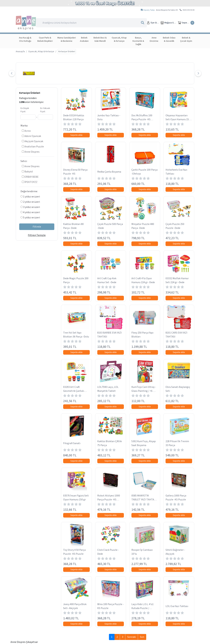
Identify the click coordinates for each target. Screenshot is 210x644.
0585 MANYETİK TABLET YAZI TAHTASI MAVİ (144, 498)
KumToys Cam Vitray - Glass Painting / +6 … (144, 389)
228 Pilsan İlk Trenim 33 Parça (177, 443)
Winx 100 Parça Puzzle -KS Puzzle (110, 606)
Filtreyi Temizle (37, 235)
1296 (22, 102)
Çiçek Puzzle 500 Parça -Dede (110, 226)
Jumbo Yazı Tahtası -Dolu (109, 117)
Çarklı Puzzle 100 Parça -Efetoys (144, 172)
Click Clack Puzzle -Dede (108, 552)
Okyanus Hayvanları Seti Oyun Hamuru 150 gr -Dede (178, 118)
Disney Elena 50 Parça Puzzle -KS (75, 172)
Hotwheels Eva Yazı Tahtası (176, 172)
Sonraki (132, 637)
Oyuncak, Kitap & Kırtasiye (41, 52)
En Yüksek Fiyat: (45, 110)
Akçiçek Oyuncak (32, 141)
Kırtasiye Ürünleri (30, 93)
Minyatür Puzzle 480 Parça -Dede (143, 226)
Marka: (24, 126)
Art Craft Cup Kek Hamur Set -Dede (107, 280)
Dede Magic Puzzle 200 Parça (76, 280)
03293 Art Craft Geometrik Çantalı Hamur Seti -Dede (74, 389)
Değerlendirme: (29, 191)
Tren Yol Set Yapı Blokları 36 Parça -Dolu (76, 335)
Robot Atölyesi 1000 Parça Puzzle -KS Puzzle (109, 498)
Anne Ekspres (31, 152)
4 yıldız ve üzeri (30, 212)
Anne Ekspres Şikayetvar (24, 642)
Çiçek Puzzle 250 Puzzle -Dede (175, 226)
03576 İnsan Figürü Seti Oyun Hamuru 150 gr (76, 498)
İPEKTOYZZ (30, 182)
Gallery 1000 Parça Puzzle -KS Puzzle (176, 498)
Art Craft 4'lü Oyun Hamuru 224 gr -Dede (143, 280)
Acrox (26, 131)
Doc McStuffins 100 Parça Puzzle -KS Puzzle (142, 118)
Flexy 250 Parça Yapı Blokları (142, 335)
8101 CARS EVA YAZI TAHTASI (176, 335)
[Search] (91, 23)
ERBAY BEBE (30, 177)
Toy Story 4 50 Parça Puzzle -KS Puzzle (74, 552)
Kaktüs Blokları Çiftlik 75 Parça (110, 443)
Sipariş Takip (148, 10)
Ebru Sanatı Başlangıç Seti (178, 389)
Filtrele (37, 227)
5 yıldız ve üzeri (30, 218)
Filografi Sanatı (72, 443)
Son (142, 637)
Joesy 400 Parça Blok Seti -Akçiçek (75, 606)
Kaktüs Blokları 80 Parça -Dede (73, 226)
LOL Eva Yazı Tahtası (177, 606)
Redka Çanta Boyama (109, 172)
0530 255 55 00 (187, 10)
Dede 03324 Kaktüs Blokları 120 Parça (74, 117)
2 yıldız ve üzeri (30, 202)
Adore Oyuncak (31, 136)
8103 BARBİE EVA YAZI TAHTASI (110, 335)
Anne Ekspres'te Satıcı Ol (167, 10)
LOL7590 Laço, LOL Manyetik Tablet (108, 389)
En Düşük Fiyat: (25, 110)
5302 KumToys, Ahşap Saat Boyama (144, 443)
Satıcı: (24, 161)
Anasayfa (20, 52)
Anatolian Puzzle (33, 147)
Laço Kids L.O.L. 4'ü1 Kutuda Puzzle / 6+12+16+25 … (142, 606)
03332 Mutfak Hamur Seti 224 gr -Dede (177, 280)
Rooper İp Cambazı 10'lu (142, 552)
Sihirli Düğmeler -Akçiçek (175, 552)
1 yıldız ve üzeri (30, 197)
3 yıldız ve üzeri (30, 207)
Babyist (27, 172)
